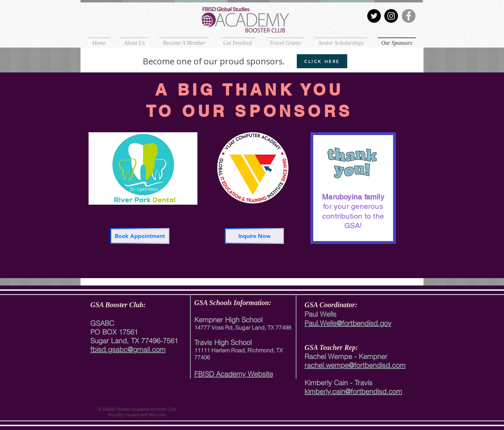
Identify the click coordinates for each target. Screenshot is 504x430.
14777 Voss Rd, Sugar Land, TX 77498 (243, 327)
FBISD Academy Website (234, 374)
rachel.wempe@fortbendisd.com (355, 365)
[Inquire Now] (254, 236)
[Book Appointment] (140, 236)
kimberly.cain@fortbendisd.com (353, 391)
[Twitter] (374, 16)
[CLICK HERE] (322, 61)
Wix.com (157, 415)
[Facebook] (409, 16)
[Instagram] (391, 16)
